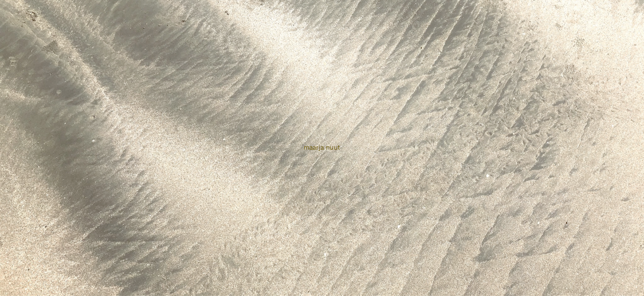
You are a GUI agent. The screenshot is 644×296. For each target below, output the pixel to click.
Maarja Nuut (322, 148)
